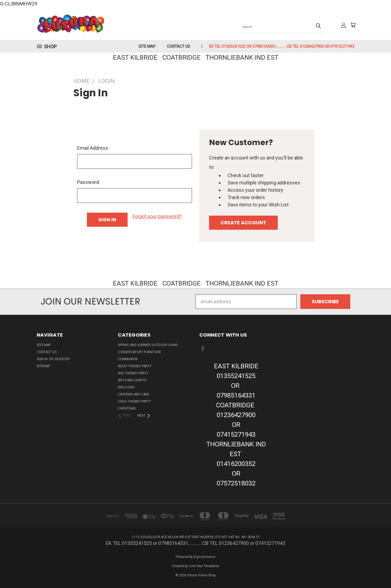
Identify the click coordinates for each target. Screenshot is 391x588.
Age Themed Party (133, 373)
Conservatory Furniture (139, 352)
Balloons (126, 387)
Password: (89, 182)
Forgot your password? (157, 216)
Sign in (42, 359)
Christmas (127, 408)
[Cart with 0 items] (353, 25)
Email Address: (93, 148)
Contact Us (179, 46)
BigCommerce (204, 557)
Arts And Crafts (132, 380)
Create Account (243, 223)
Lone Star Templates (204, 566)
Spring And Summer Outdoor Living (148, 345)
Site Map (147, 46)
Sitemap (43, 366)
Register (62, 359)
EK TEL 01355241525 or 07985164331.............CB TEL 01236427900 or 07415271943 (282, 46)
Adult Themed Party (135, 366)
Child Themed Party (134, 401)
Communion (128, 359)
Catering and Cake (134, 394)
